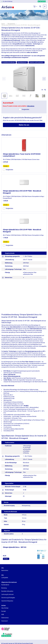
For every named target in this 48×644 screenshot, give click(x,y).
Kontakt (4, 611)
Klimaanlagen (11, 24)
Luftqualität (5, 578)
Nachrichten (5, 570)
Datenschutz (5, 618)
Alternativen (31, 106)
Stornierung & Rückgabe (8, 598)
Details (6, 166)
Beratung (4, 588)
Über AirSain (5, 608)
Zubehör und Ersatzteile (37, 62)
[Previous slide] (4, 79)
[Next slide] (44, 79)
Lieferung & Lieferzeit (7, 594)
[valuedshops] (5, 629)
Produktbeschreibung (9, 62)
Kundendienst (5, 585)
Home (3, 24)
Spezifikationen (22, 62)
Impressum (5, 621)
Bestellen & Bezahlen (7, 591)
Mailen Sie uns (24, 125)
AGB (3, 614)
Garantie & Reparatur (7, 601)
